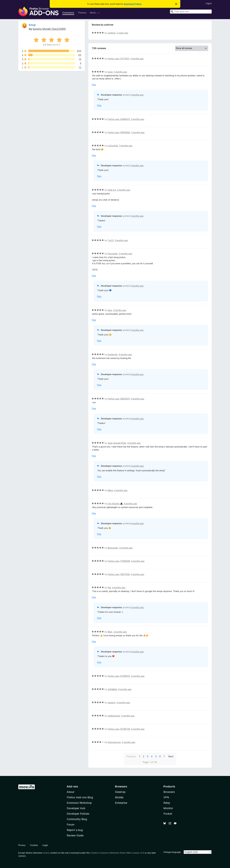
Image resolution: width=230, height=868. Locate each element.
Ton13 (111, 240)
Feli (109, 588)
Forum (71, 825)
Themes (82, 13)
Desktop (120, 792)
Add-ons (72, 786)
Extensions (68, 13)
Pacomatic (113, 254)
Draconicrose (114, 742)
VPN (166, 797)
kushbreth (113, 354)
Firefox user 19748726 (119, 729)
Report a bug (75, 830)
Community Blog (77, 819)
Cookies (34, 845)
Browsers (169, 792)
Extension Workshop (79, 803)
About (71, 792)
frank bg (112, 190)
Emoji (32, 25)
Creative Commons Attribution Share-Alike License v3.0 (117, 853)
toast (110, 72)
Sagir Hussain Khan (117, 443)
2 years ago (122, 33)
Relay (167, 803)
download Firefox (133, 4)
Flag (94, 85)
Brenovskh (113, 548)
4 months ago (125, 354)
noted (46, 853)
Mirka (110, 490)
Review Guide (75, 835)
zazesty (112, 703)
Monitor (168, 808)
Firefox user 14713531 (118, 59)
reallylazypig (114, 716)
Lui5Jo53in (113, 146)
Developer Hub (76, 808)
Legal (45, 845)
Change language (172, 852)
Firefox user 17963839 (119, 561)
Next (171, 756)
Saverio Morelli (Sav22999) (49, 29)
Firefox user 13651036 (119, 574)
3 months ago (137, 59)
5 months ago (128, 716)
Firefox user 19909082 (119, 132)
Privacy (22, 845)
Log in (209, 3)
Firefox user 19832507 (119, 399)
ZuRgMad (112, 689)
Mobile (119, 797)
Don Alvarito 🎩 (115, 504)
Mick (110, 632)
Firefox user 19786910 (119, 676)
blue (110, 310)
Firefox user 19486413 (119, 119)
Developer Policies (78, 814)
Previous (131, 756)
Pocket (168, 814)
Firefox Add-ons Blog (80, 797)
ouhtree (112, 33)
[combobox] (191, 12)
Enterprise (121, 803)
